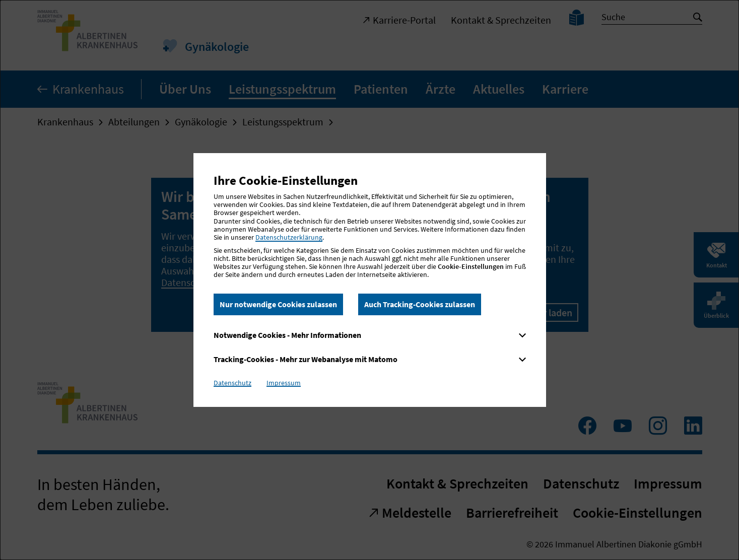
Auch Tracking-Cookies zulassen (420, 304)
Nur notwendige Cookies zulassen (278, 304)
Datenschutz (232, 383)
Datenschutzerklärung (289, 237)
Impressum (284, 383)
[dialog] (369, 280)
